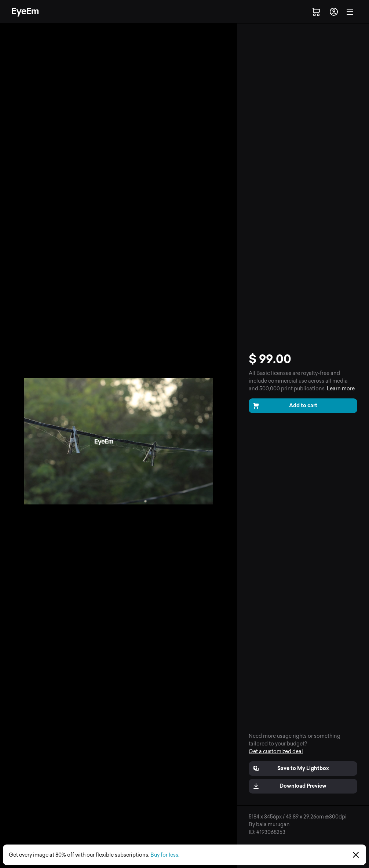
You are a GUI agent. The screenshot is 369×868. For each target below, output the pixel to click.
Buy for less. (165, 855)
